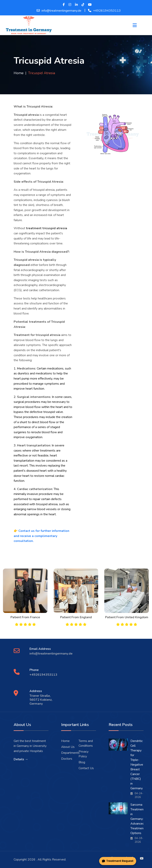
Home (19, 73)
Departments (70, 753)
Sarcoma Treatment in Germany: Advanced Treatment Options (138, 819)
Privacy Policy (84, 754)
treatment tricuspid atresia (47, 228)
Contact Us (86, 768)
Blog (82, 762)
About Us (68, 747)
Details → (21, 759)
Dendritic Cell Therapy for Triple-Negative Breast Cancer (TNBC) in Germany (137, 765)
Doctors (67, 759)
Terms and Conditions (86, 743)
